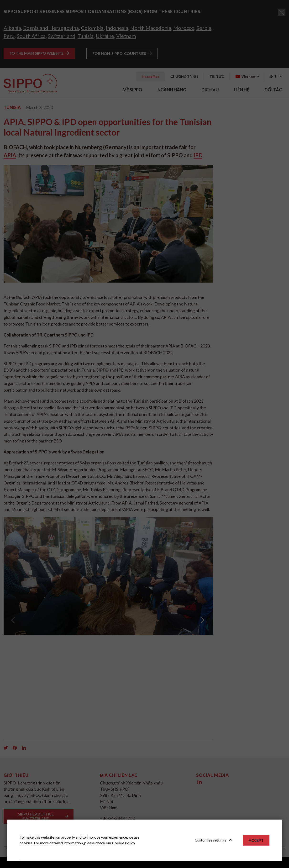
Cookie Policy (123, 843)
